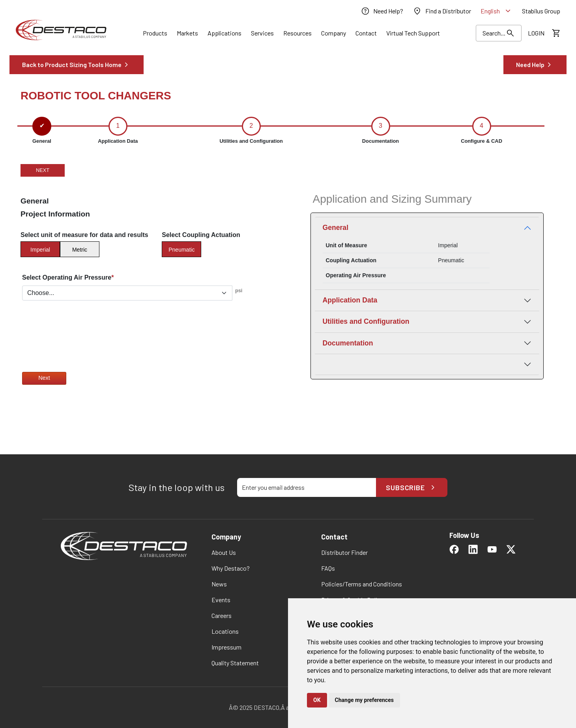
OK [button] (317, 700)
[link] (382, 11)
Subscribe (412, 487)
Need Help (535, 65)
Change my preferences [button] (364, 700)
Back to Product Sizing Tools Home (77, 65)
